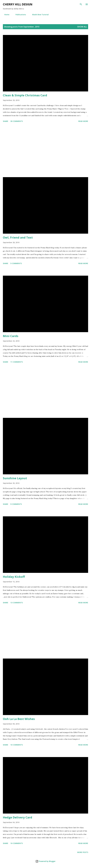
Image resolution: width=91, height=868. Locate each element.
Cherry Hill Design (18, 4)
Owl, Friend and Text (18, 237)
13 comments (17, 603)
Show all (82, 27)
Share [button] (6, 121)
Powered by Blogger (45, 861)
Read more (83, 121)
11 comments (17, 362)
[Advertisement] (45, 150)
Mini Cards (11, 336)
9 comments (16, 504)
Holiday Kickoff (14, 577)
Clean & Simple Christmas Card (25, 95)
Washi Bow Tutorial (39, 15)
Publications (19, 15)
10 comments (17, 745)
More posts (83, 852)
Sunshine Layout (15, 478)
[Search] (81, 4)
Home (5, 15)
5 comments (16, 263)
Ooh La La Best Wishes (19, 719)
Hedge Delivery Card (18, 817)
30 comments (17, 121)
